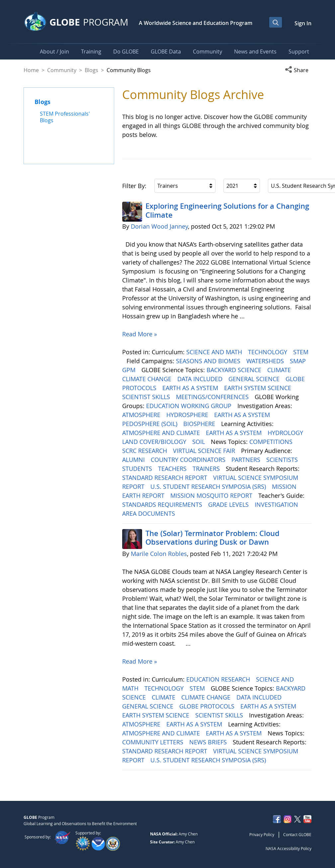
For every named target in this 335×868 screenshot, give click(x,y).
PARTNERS (247, 460)
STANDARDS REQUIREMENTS (163, 504)
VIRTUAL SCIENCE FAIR (205, 451)
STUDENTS (138, 469)
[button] (298, 70)
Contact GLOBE (297, 834)
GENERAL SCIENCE (255, 379)
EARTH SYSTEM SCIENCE (258, 388)
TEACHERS (173, 469)
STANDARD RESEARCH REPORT (166, 478)
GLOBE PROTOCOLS (208, 706)
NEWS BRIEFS (209, 742)
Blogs (91, 70)
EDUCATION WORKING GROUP (190, 406)
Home (31, 70)
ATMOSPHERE (142, 415)
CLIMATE (280, 370)
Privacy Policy (262, 834)
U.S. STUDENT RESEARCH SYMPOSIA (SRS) (209, 487)
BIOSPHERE (200, 424)
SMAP (299, 361)
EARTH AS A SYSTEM (191, 388)
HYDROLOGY (286, 433)
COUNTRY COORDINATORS (189, 460)
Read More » (140, 334)
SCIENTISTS (283, 460)
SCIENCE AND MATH (215, 352)
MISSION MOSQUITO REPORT (212, 495)
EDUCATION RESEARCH (219, 679)
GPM (130, 370)
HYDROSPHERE (188, 415)
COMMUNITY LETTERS (154, 742)
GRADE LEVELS (229, 504)
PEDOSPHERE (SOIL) (151, 424)
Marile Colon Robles (159, 554)
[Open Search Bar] (276, 22)
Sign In (303, 23)
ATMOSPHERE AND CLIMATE (162, 433)
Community (62, 70)
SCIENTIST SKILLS (147, 397)
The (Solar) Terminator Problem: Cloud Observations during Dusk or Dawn (212, 538)
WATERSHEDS (266, 361)
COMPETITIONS (272, 442)
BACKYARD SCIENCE (235, 370)
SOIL (199, 442)
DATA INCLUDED (201, 379)
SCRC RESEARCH (145, 451)
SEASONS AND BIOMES (209, 361)
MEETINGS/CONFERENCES (213, 397)
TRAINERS (207, 469)
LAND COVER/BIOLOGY (155, 442)
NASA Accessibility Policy (289, 848)
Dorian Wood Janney (159, 226)
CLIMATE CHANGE (148, 379)
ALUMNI (134, 460)
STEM (301, 352)
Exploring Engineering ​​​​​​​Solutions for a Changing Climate (227, 210)
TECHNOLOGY (268, 352)
